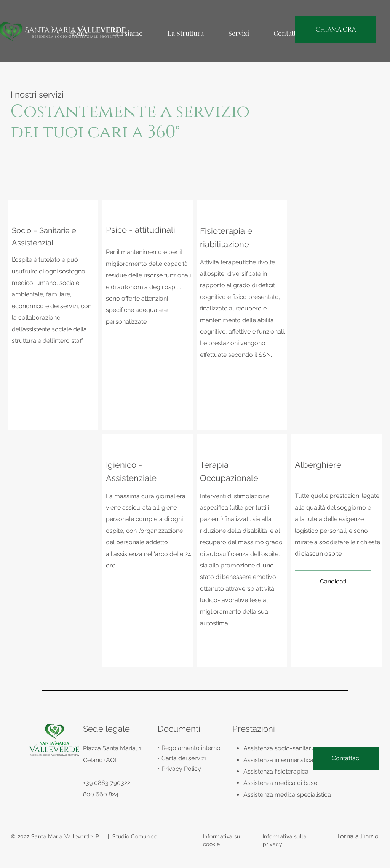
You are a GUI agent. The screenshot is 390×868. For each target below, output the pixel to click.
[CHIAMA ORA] (336, 30)
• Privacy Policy (179, 769)
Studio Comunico (135, 836)
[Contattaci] (346, 758)
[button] (333, 582)
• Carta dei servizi (182, 758)
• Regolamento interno (189, 748)
